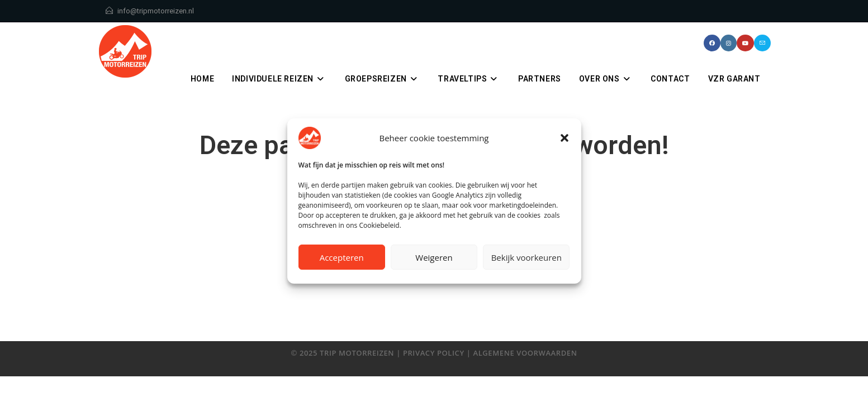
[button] (565, 138)
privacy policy (434, 353)
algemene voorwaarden (525, 353)
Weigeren (434, 257)
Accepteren (342, 257)
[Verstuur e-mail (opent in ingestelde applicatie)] (762, 43)
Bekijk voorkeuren (527, 257)
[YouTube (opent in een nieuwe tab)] (745, 43)
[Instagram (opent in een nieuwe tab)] (729, 43)
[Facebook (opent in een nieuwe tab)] (712, 43)
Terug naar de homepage (434, 301)
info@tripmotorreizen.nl (156, 11)
